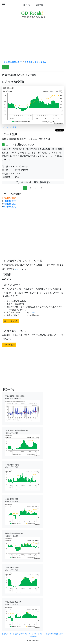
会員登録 (39, 5)
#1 (5, 67)
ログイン (27, 5)
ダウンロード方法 (9, 127)
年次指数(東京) (10, 207)
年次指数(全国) (10, 204)
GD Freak (32, 13)
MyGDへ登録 (9, 345)
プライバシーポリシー (36, 634)
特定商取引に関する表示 (54, 634)
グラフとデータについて (18, 634)
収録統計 (5, 634)
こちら (18, 269)
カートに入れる (11, 321)
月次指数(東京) (10, 201)
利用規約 (33, 636)
